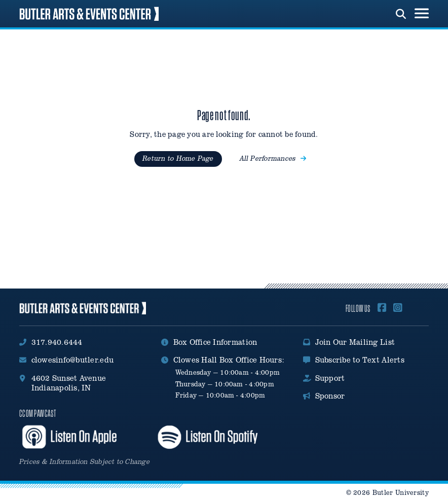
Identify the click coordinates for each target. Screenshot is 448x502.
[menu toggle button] (422, 14)
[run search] (401, 13)
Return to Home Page (178, 158)
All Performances (273, 158)
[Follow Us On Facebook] (382, 308)
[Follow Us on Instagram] (398, 308)
